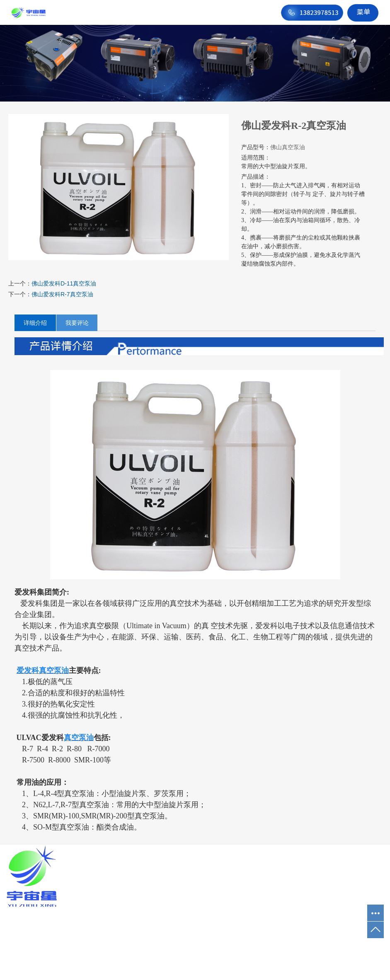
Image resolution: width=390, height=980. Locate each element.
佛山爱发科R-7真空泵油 (62, 294)
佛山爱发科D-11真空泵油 (64, 283)
